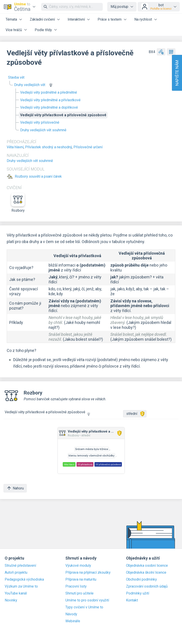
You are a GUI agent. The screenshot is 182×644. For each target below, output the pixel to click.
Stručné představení (20, 566)
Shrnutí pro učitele (79, 593)
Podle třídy (43, 30)
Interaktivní (76, 19)
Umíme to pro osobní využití (87, 600)
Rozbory (18, 203)
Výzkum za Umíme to (21, 586)
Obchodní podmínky (141, 579)
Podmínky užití (138, 593)
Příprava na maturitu (81, 579)
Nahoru (15, 488)
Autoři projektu (16, 573)
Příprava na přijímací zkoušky (88, 573)
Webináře (73, 621)
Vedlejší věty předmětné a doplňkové (49, 107)
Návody (71, 614)
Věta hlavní (15, 147)
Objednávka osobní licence (147, 566)
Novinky (11, 600)
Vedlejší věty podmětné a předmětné (49, 92)
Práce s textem (110, 19)
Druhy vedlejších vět (30, 85)
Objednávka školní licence (146, 573)
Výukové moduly (78, 566)
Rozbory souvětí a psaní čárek (38, 177)
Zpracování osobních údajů (147, 586)
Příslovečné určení (88, 147)
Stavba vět (16, 77)
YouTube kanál (16, 593)
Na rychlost (143, 19)
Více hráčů (14, 30)
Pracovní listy (76, 586)
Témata (11, 19)
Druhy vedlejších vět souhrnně (43, 130)
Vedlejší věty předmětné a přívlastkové (50, 100)
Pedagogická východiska (24, 579)
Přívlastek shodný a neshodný (48, 147)
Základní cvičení (42, 19)
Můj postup (119, 7)
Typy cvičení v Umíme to (84, 607)
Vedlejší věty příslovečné (40, 122)
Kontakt (132, 600)
